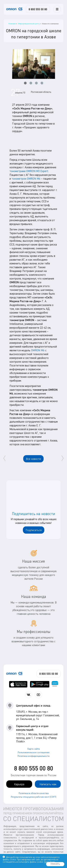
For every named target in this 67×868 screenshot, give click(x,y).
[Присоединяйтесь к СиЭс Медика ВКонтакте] (29, 695)
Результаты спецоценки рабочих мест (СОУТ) (34, 797)
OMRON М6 (38, 350)
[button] (25, 83)
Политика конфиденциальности (33, 756)
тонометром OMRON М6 (26, 179)
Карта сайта (34, 749)
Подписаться (34, 530)
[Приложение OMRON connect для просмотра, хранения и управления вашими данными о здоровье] (55, 684)
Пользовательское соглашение (34, 752)
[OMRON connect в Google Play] (40, 684)
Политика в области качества (34, 793)
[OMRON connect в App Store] (18, 684)
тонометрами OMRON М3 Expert (29, 171)
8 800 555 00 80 (33, 768)
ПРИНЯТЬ (55, 864)
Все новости (33, 459)
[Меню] (57, 9)
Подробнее (49, 862)
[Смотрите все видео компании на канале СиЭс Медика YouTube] (38, 695)
